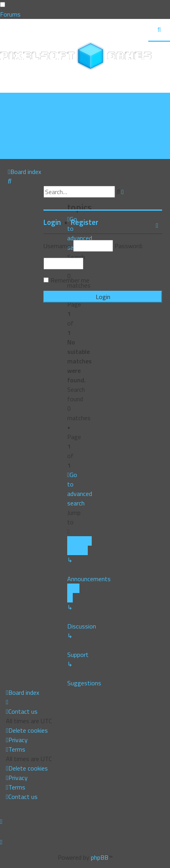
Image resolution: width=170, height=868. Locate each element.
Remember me (70, 280)
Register (85, 222)
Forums (10, 14)
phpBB (100, 857)
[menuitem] (27, 107)
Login (52, 222)
